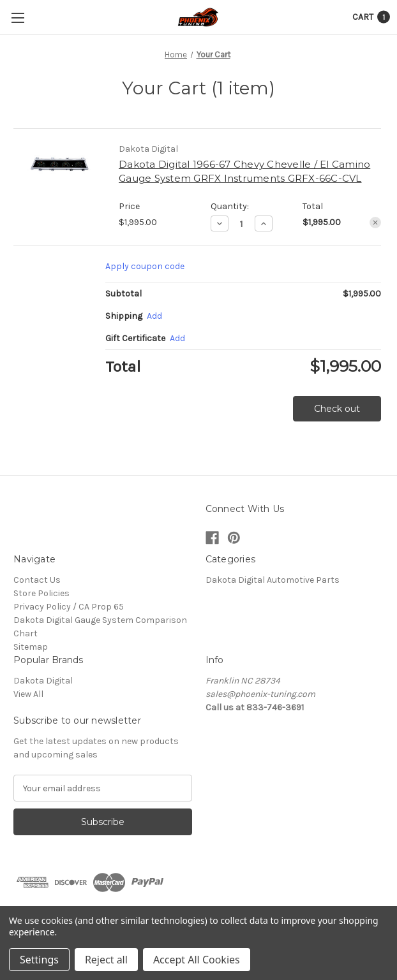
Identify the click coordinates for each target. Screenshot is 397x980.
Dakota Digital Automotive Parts (273, 580)
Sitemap (31, 647)
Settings (39, 960)
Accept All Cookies (197, 960)
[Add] (154, 316)
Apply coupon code (145, 266)
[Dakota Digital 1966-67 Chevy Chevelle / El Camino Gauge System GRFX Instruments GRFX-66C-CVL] (242, 224)
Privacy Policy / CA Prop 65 (69, 607)
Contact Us (37, 580)
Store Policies (41, 593)
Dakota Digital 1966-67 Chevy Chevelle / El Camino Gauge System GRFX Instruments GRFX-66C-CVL (244, 172)
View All (28, 694)
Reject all (106, 960)
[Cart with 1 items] (371, 17)
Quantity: (230, 206)
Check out (337, 409)
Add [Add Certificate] (177, 338)
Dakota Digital (43, 681)
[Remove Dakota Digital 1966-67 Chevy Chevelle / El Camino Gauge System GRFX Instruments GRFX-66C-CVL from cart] (375, 223)
